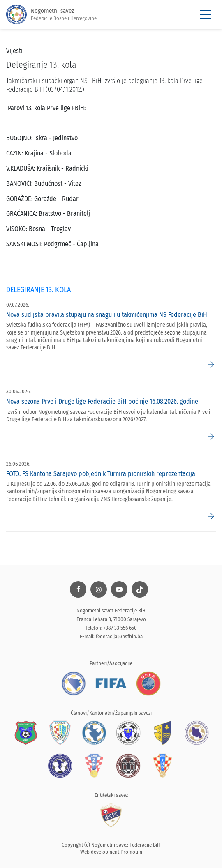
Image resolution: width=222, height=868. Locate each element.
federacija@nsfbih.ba (119, 636)
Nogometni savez (51, 15)
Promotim (131, 852)
